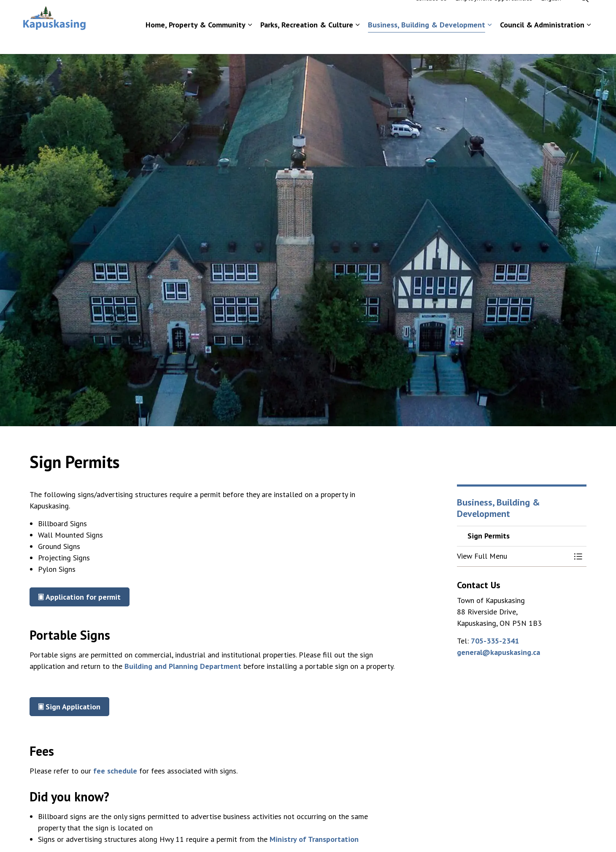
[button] (513, 556)
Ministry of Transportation (314, 839)
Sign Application (69, 707)
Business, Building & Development (427, 40)
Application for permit (80, 597)
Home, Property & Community (196, 40)
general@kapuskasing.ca (498, 652)
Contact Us (431, 14)
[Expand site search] (584, 14)
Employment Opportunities (494, 14)
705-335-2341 (495, 641)
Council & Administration (542, 40)
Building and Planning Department (183, 666)
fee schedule (115, 771)
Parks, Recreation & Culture (307, 40)
